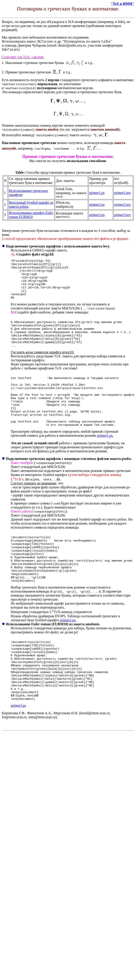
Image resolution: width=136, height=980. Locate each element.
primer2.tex (122, 205)
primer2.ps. (68, 656)
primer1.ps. (105, 461)
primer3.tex (122, 215)
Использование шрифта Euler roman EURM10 (31, 215)
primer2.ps (97, 205)
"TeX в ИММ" (123, 4)
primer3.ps (97, 215)
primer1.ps (97, 193)
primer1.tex (122, 193)
